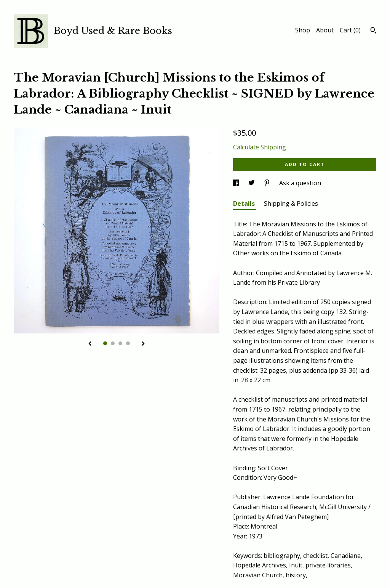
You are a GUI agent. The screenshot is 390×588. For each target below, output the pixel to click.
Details (245, 203)
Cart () (350, 30)
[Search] (373, 31)
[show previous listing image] (90, 344)
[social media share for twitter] (252, 183)
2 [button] (113, 343)
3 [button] (120, 343)
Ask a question (300, 183)
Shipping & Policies (291, 203)
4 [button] (128, 343)
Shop (303, 30)
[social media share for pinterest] (268, 183)
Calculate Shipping (260, 147)
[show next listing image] (143, 344)
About (325, 30)
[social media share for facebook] (237, 183)
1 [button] (105, 343)
